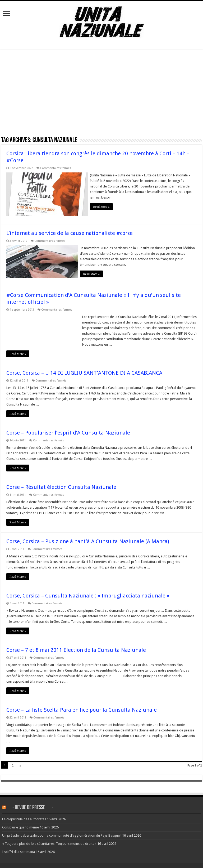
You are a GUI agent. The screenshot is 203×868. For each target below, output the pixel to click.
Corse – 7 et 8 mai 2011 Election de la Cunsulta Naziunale (76, 647)
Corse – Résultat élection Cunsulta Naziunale (61, 484)
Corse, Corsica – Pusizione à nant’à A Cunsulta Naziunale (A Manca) (88, 538)
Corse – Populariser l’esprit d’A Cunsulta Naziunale (68, 430)
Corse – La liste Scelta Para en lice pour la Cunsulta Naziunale (82, 707)
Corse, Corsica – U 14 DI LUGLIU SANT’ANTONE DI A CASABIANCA (84, 370)
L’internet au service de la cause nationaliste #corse (70, 232)
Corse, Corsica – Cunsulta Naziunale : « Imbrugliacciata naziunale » (88, 593)
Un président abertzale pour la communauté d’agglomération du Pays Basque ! (62, 833)
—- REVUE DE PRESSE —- (30, 805)
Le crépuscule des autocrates (24, 816)
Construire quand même (20, 824)
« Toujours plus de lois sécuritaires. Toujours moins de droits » (49, 841)
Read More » (104, 207)
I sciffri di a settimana (19, 849)
